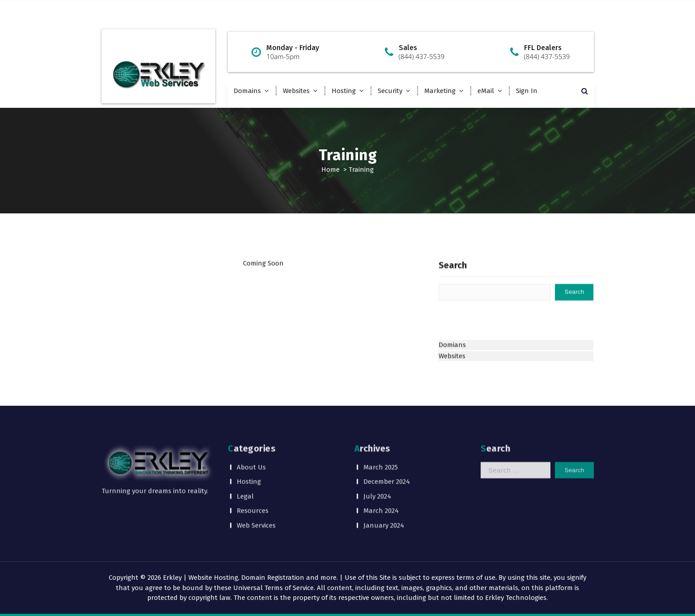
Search (453, 280)
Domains (247, 91)
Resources (253, 479)
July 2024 (377, 464)
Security (390, 91)
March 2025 (381, 435)
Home (330, 170)
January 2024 (384, 493)
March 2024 (381, 479)
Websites (296, 91)
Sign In (527, 91)
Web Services (256, 493)
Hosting (344, 91)
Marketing (440, 91)
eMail (486, 91)
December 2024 (387, 450)
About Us (251, 435)
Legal (245, 464)
